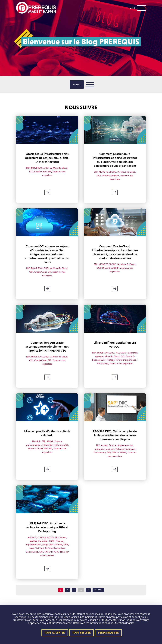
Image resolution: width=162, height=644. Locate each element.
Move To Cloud (61, 167)
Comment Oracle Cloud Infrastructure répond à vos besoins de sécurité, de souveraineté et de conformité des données (115, 257)
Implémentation (32, 451)
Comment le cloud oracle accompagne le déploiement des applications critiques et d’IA (47, 350)
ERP (27, 167)
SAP (108, 458)
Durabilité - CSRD (47, 546)
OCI (30, 171)
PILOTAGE (127, 355)
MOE (67, 451)
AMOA (50, 447)
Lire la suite (47, 196)
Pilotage (123, 363)
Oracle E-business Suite (106, 363)
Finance (59, 447)
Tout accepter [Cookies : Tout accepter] (55, 633)
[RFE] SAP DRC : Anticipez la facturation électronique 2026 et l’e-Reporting (47, 533)
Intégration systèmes (103, 359)
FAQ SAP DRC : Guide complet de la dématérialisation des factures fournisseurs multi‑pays (115, 441)
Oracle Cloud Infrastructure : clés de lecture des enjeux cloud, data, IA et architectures (47, 158)
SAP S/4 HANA (119, 458)
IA (51, 167)
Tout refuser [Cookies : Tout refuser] (82, 633)
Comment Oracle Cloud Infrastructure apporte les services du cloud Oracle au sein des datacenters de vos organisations (115, 161)
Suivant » (99, 596)
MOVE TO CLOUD (39, 167)
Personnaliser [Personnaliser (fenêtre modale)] (108, 633)
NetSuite (48, 454)
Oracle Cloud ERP (42, 171)
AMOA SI (36, 447)
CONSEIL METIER (46, 543)
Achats (104, 451)
